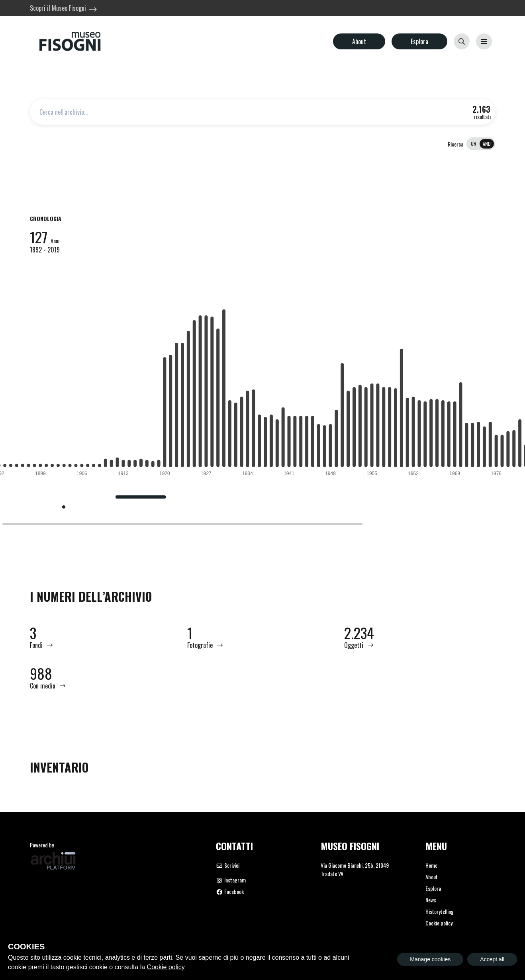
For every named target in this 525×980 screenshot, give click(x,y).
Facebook (230, 891)
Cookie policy (439, 923)
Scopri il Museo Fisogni (58, 8)
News (431, 900)
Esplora (419, 41)
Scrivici (228, 865)
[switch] (481, 144)
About (359, 41)
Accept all (492, 959)
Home (431, 865)
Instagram (231, 880)
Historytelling (440, 911)
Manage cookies (430, 959)
